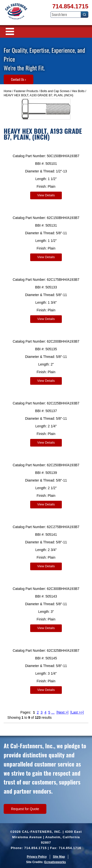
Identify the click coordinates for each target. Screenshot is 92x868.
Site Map (59, 857)
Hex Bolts (78, 91)
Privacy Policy (37, 857)
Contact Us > (19, 79)
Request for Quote (25, 809)
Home (8, 91)
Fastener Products (26, 91)
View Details (46, 195)
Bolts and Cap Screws (55, 91)
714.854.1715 (70, 6)
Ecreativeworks (55, 862)
